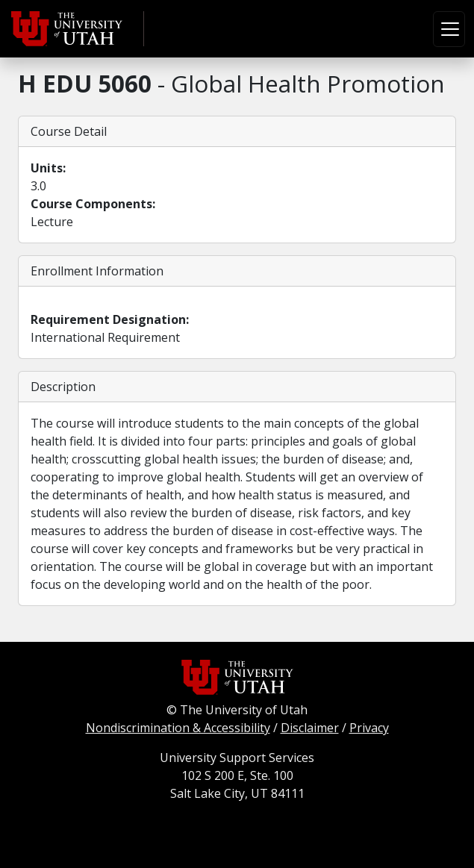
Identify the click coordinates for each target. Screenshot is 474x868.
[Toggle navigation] (449, 29)
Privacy (369, 728)
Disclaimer (310, 728)
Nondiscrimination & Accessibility (178, 728)
